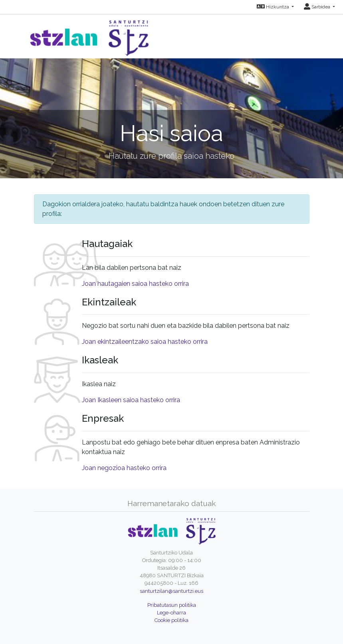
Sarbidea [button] (318, 7)
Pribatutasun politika (172, 605)
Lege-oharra (171, 613)
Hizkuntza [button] (274, 7)
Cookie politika (171, 620)
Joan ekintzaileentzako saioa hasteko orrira (145, 342)
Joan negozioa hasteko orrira (124, 468)
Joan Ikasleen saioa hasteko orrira (131, 400)
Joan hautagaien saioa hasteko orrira (135, 284)
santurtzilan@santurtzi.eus (171, 591)
